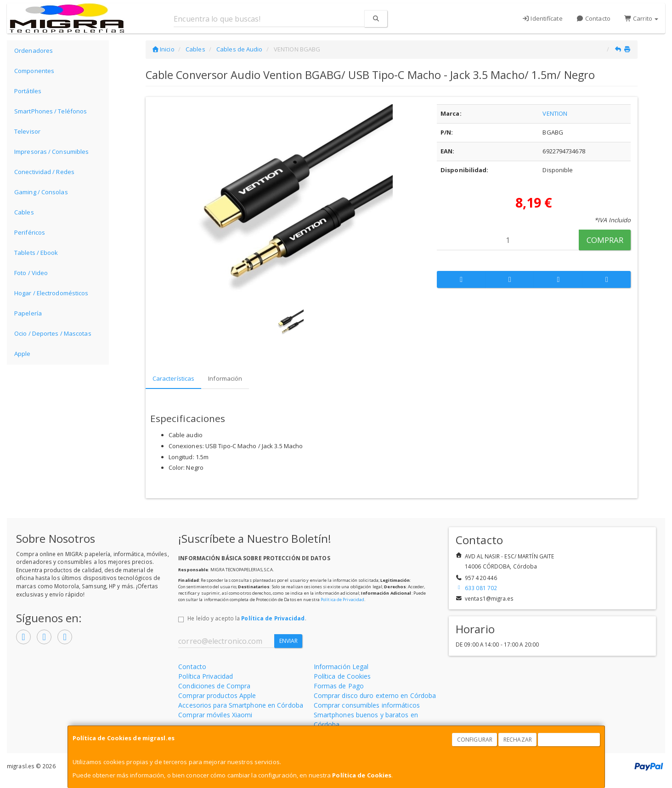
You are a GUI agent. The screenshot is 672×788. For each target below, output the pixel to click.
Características (174, 378)
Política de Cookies (362, 775)
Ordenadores (34, 51)
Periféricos (30, 232)
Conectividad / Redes (44, 172)
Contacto (593, 18)
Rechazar (518, 740)
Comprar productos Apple (217, 695)
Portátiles (28, 91)
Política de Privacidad (342, 599)
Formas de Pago (339, 686)
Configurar (475, 740)
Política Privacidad (206, 676)
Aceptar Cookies (569, 740)
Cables (24, 212)
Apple (23, 354)
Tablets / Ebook (36, 253)
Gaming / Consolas (41, 192)
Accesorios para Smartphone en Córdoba (241, 705)
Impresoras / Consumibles (51, 152)
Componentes (34, 71)
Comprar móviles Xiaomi (215, 715)
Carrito (641, 18)
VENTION (555, 113)
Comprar (605, 240)
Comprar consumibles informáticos (367, 705)
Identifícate (542, 18)
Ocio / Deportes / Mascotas (53, 333)
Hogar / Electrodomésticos (51, 293)
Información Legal (341, 667)
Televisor (27, 131)
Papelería (28, 313)
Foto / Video (31, 273)
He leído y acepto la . (247, 618)
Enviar (289, 641)
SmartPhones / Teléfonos (51, 111)
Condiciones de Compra (214, 686)
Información (225, 378)
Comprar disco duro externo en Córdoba (375, 695)
